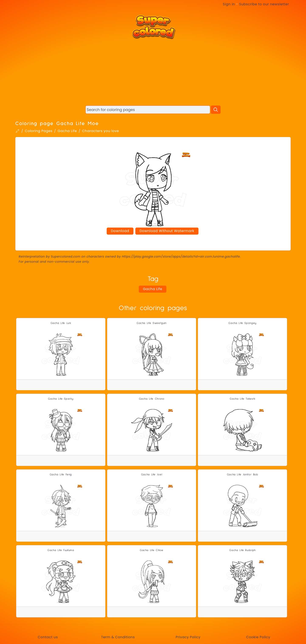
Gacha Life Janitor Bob (243, 475)
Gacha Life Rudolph (242, 550)
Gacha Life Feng (61, 475)
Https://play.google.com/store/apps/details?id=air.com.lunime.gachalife (181, 256)
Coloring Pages (39, 131)
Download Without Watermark (167, 231)
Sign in (229, 4)
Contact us (48, 637)
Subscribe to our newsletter (264, 4)
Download (120, 231)
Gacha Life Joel (152, 475)
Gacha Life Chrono (152, 399)
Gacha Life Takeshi (242, 399)
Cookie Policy (258, 637)
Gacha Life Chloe (152, 550)
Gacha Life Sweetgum (152, 323)
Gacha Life (67, 131)
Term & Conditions (118, 637)
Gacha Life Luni (61, 323)
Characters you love (100, 131)
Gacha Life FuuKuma (61, 550)
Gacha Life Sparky (61, 399)
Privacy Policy (188, 637)
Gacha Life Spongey (242, 323)
